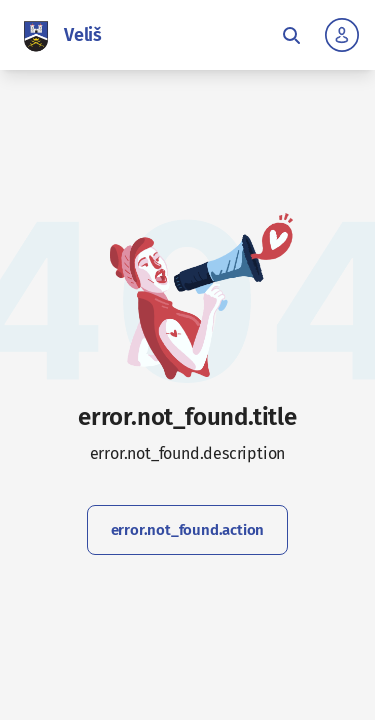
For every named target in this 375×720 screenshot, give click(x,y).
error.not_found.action (188, 530)
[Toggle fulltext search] (291, 35)
